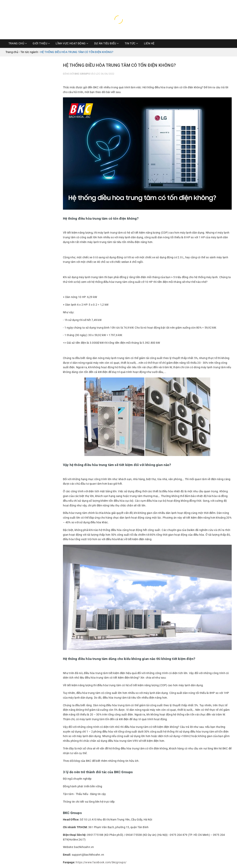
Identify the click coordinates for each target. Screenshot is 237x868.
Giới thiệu (41, 43)
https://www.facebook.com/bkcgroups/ (101, 862)
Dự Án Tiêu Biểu (107, 43)
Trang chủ (18, 43)
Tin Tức (131, 43)
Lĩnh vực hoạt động (72, 43)
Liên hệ (149, 43)
